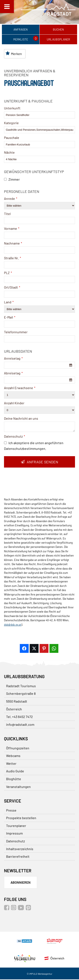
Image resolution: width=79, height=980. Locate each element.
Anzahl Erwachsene (20, 388)
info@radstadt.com (20, 725)
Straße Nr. (13, 258)
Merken (14, 54)
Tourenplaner (16, 826)
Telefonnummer (16, 333)
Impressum (14, 834)
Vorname (12, 229)
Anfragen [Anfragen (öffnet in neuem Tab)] (21, 30)
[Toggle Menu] (7, 7)
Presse (11, 811)
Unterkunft (12, 109)
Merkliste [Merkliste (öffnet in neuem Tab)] (21, 40)
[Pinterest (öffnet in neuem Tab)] (29, 909)
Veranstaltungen (18, 787)
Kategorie (11, 123)
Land (9, 303)
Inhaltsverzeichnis (20, 849)
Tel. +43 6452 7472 (19, 717)
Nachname (13, 244)
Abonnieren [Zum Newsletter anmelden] (21, 883)
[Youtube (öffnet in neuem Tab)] (21, 909)
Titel (7, 214)
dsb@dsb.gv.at (13, 625)
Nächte (9, 153)
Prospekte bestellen (21, 818)
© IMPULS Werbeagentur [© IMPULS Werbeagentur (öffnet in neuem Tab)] (39, 974)
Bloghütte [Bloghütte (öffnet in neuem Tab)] (14, 779)
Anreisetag (13, 359)
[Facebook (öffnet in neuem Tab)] (7, 909)
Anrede (11, 199)
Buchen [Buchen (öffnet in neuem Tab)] (58, 30)
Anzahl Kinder (14, 404)
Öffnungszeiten (18, 749)
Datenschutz (15, 437)
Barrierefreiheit (18, 857)
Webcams (13, 756)
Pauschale (12, 138)
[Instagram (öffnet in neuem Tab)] (14, 909)
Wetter (11, 764)
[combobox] (40, 366)
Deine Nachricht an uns (21, 419)
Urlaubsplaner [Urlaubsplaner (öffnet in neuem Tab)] (58, 40)
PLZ (8, 273)
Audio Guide (15, 772)
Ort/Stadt (12, 288)
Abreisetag (13, 374)
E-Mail (10, 318)
